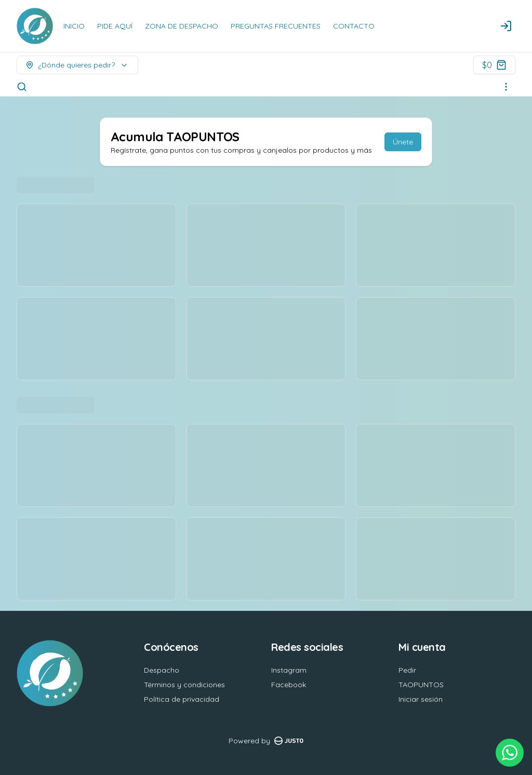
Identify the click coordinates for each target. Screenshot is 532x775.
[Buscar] (22, 87)
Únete (403, 142)
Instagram (289, 670)
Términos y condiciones (184, 685)
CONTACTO (354, 26)
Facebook (289, 685)
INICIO (74, 26)
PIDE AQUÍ (115, 26)
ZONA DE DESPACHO (182, 26)
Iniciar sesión (421, 699)
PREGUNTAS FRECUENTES (276, 26)
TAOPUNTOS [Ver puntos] (421, 685)
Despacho (162, 670)
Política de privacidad (182, 699)
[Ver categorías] (506, 87)
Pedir (407, 670)
